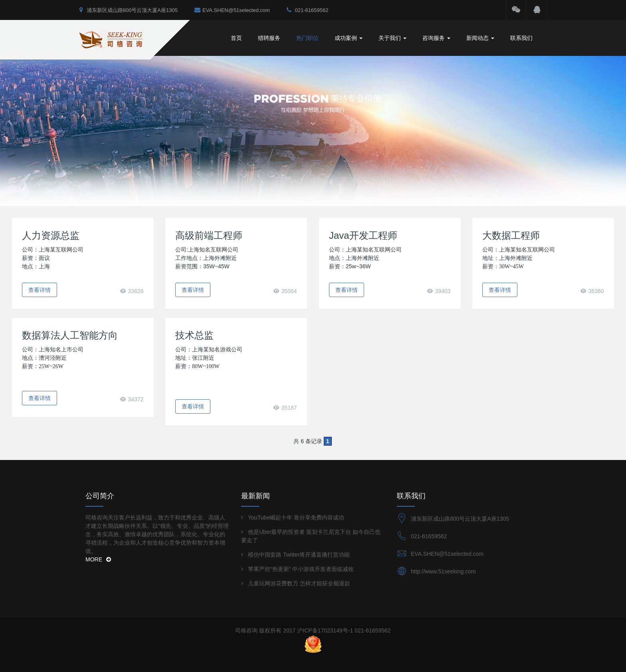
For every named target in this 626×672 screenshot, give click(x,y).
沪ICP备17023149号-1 (325, 630)
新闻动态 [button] (480, 38)
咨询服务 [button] (436, 38)
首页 (236, 38)
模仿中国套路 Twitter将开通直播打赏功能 (299, 555)
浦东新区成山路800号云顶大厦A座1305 (129, 10)
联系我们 (521, 38)
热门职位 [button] (307, 38)
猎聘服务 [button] (269, 38)
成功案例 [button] (349, 38)
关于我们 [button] (392, 38)
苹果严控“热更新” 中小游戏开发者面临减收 (301, 569)
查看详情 (40, 290)
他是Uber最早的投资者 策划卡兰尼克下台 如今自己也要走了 (311, 536)
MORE (98, 559)
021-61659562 (307, 10)
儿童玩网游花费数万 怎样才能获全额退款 (299, 583)
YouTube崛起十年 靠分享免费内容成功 (296, 517)
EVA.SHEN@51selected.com (232, 10)
